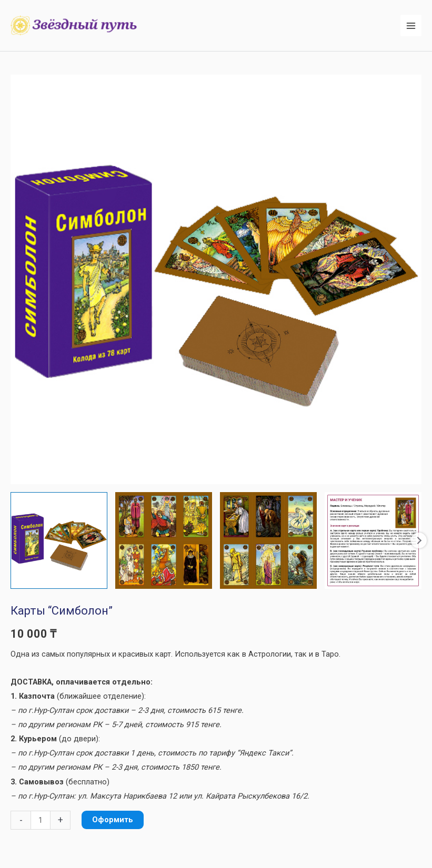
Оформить (113, 820)
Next (419, 540)
